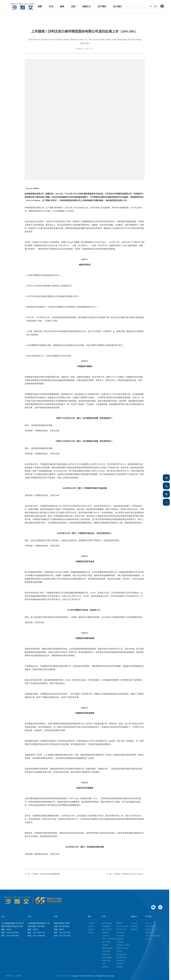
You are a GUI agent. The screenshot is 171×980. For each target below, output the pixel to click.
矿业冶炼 (120, 942)
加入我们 (149, 939)
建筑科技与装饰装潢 (124, 948)
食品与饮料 (121, 936)
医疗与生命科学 (122, 926)
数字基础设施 (107, 923)
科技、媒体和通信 (109, 939)
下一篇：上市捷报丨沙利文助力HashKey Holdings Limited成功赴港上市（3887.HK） (125, 874)
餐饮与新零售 (107, 929)
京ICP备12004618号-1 (63, 976)
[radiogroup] (153, 6)
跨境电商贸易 (121, 954)
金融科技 (120, 939)
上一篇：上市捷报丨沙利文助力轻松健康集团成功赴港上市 (44, 874)
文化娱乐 (120, 951)
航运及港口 (121, 961)
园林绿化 (105, 967)
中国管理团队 (150, 926)
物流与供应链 (107, 948)
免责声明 (18, 976)
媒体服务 (134, 929)
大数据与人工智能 (123, 945)
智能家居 (105, 933)
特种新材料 (106, 951)
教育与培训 (106, 961)
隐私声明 (9, 976)
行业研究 (91, 923)
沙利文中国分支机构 (153, 936)
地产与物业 (106, 942)
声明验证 (91, 933)
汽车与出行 (121, 933)
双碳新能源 (106, 926)
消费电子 (120, 923)
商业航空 (120, 967)
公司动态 (134, 923)
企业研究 (91, 926)
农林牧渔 (120, 964)
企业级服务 (106, 954)
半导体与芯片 (121, 929)
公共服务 (105, 936)
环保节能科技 (121, 958)
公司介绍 (149, 923)
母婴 (104, 964)
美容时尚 (105, 945)
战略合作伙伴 (150, 929)
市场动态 (91, 929)
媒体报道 (134, 926)
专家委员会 (149, 933)
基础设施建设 (107, 958)
